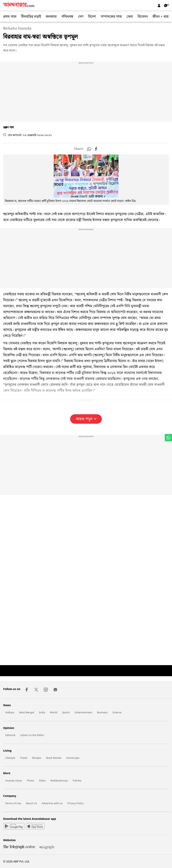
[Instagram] (46, 690)
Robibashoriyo (59, 780)
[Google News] (55, 690)
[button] (89, 149)
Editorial (10, 735)
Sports (66, 712)
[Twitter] (36, 690)
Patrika (77, 780)
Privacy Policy (75, 803)
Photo (30, 780)
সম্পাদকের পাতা (111, 17)
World (54, 712)
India (42, 712)
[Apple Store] (35, 827)
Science (117, 712)
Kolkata (10, 712)
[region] (86, 92)
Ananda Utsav (14, 780)
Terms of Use (13, 803)
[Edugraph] (45, 848)
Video (42, 780)
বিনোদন (143, 17)
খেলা (130, 17)
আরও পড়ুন (86, 419)
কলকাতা (51, 17)
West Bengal (27, 712)
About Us (31, 803)
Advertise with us (52, 803)
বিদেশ (92, 17)
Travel (24, 758)
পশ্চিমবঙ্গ (67, 17)
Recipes (37, 758)
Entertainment (83, 712)
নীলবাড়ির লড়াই (31, 17)
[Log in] (159, 6)
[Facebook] (27, 690)
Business (102, 712)
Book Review (54, 758)
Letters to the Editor (32, 735)
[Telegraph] (20, 848)
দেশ (81, 17)
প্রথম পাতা (10, 17)
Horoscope (73, 758)
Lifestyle (10, 758)
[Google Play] (14, 827)
